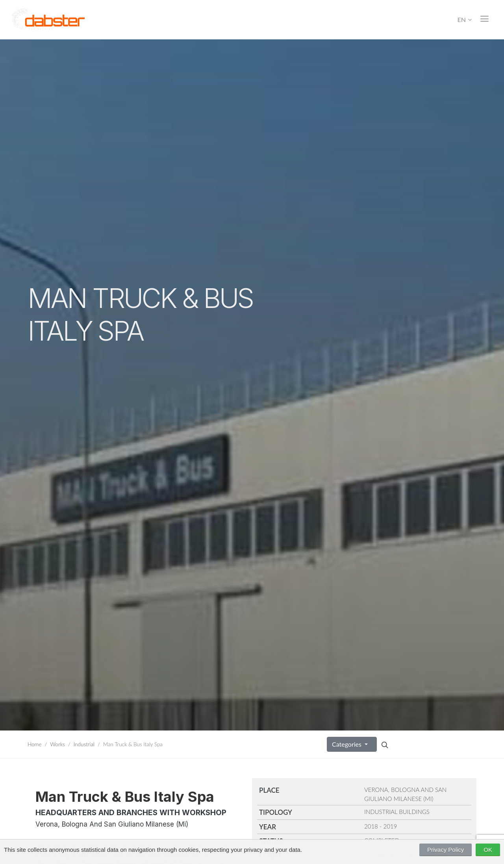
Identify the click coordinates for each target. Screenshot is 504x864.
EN (465, 20)
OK (488, 850)
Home (34, 744)
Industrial (84, 744)
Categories (347, 744)
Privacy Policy (446, 850)
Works (57, 744)
